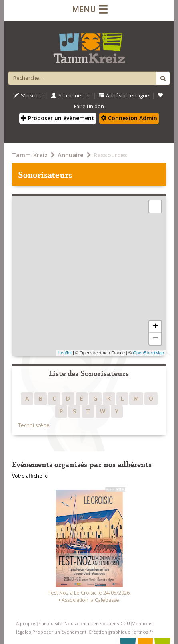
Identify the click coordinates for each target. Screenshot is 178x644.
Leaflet (65, 353)
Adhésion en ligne (124, 96)
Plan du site (50, 623)
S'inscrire (28, 96)
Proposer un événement (59, 632)
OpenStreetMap (148, 353)
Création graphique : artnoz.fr (121, 632)
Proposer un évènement (58, 118)
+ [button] (155, 327)
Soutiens (109, 623)
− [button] (155, 339)
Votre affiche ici (30, 476)
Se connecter (71, 96)
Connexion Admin (129, 118)
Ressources (110, 155)
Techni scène (34, 425)
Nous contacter (81, 623)
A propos (26, 623)
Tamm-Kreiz (30, 155)
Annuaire (71, 155)
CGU (125, 623)
